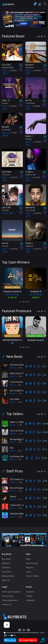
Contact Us (7, 603)
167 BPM (22, 506)
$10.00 (13, 400)
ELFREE (6, 129)
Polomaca (6, 174)
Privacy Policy (8, 594)
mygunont (29, 246)
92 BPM (13, 106)
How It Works (32, 562)
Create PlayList (28, 640)
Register (30, 566)
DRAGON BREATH (18, 512)
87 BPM (36, 177)
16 (6, 251)
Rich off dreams (17, 486)
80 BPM (21, 449)
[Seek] (21, 633)
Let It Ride (15, 397)
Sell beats (6, 562)
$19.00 (13, 481)
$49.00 (13, 498)
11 (6, 109)
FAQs (28, 557)
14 (6, 73)
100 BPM (22, 375)
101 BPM (22, 392)
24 (6, 135)
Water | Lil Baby (17, 420)
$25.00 (13, 375)
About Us (6, 578)
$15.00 (13, 489)
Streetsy (5, 103)
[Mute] (5, 635)
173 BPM (22, 489)
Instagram (30, 599)
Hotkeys (29, 138)
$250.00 (13, 432)
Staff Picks (15, 470)
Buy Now (10, 640)
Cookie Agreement (10, 599)
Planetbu (5, 210)
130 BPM (22, 423)
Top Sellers (15, 412)
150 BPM (13, 177)
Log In (29, 570)
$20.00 (13, 441)
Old (11, 446)
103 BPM (22, 366)
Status (13, 495)
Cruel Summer (17, 380)
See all (41, 36)
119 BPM (36, 141)
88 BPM (36, 106)
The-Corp (30, 210)
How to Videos (32, 574)
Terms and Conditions (11, 590)
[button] (20, 301)
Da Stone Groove (18, 363)
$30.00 (13, 366)
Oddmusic (30, 174)
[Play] (24, 630)
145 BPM (23, 432)
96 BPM (13, 70)
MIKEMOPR (8, 67)
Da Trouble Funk (18, 389)
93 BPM (21, 458)
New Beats (14, 355)
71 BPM (13, 132)
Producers (6, 566)
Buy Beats (6, 557)
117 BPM (22, 498)
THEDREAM (30, 103)
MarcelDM (30, 67)
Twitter (29, 594)
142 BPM (22, 441)
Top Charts (7, 570)
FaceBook (30, 590)
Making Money (8, 574)
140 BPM (36, 70)
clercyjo (5, 246)
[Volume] (12, 635)
